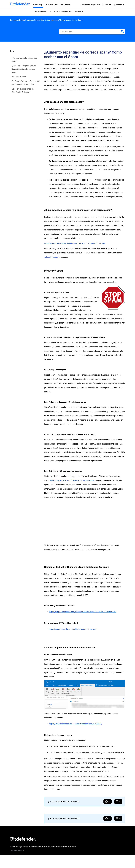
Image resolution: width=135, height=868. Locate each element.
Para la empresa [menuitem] (52, 5)
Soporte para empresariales (91, 5)
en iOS (102, 243)
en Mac (82, 243)
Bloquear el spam (19, 77)
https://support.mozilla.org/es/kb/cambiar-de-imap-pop (72, 629)
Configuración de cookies (69, 847)
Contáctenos (54, 847)
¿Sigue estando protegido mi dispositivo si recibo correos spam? (24, 69)
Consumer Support (18, 20)
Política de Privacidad (31, 847)
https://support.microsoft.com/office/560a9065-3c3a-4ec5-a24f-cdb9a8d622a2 (83, 612)
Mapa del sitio (44, 847)
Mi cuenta (107, 5)
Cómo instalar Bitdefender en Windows (61, 243)
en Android (92, 243)
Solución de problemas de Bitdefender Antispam (23, 91)
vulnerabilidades (51, 257)
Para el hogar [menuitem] (38, 5)
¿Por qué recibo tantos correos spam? (24, 60)
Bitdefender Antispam (59, 480)
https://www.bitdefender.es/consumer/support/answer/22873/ (76, 724)
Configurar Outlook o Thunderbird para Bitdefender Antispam (26, 83)
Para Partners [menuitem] (65, 5)
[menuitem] (43, 11)
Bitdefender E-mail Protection (82, 480)
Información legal (16, 847)
